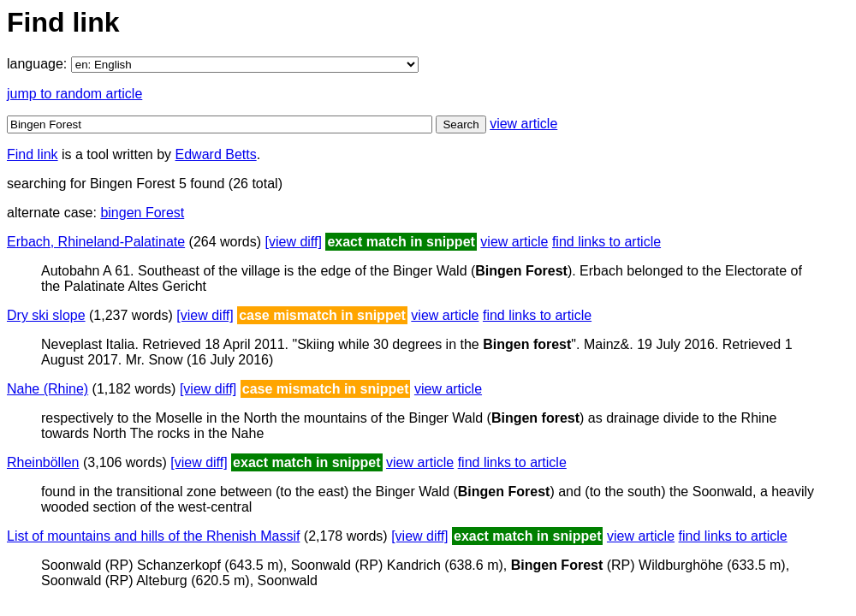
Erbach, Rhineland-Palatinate (96, 242)
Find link (33, 154)
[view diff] (294, 242)
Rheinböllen (43, 462)
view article (523, 124)
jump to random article (74, 94)
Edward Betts (216, 154)
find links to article (606, 242)
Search (461, 124)
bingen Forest (142, 213)
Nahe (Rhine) (48, 389)
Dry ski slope (46, 315)
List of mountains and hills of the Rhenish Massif (153, 536)
